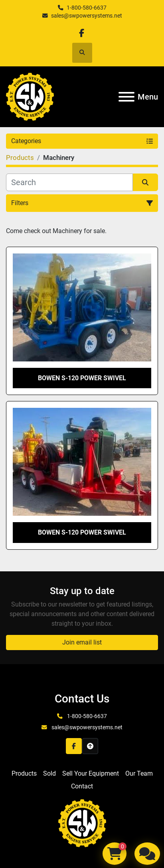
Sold (49, 773)
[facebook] (82, 33)
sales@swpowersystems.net (87, 16)
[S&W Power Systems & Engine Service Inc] (82, 823)
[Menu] (126, 97)
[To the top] (90, 746)
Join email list (82, 642)
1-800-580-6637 (87, 8)
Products (24, 773)
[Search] (69, 182)
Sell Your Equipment (91, 773)
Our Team (139, 773)
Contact (82, 786)
